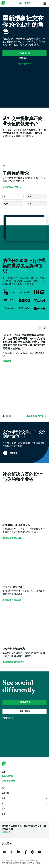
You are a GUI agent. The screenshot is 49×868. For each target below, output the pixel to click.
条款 (7, 863)
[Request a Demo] (24, 3)
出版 (29, 197)
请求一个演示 (25, 64)
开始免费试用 (25, 53)
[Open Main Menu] (45, 3)
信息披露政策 (14, 863)
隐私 (3, 863)
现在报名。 (7, 832)
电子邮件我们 (7, 776)
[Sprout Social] (9, 3)
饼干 (22, 863)
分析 (29, 204)
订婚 (6, 204)
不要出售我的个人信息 (32, 863)
